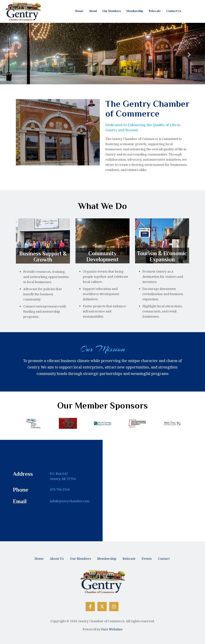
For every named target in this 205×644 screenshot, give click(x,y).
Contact (164, 559)
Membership (135, 11)
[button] (15, 53)
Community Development (102, 256)
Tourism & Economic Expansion (162, 256)
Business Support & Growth (43, 257)
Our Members (112, 11)
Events (147, 559)
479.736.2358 (60, 489)
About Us (57, 559)
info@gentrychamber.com (70, 501)
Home (79, 11)
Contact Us (174, 11)
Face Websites (112, 629)
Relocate (155, 11)
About (93, 11)
